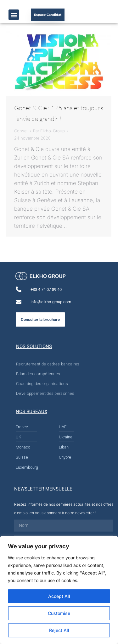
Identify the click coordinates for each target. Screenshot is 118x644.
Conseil (21, 131)
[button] (14, 15)
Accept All (59, 596)
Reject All (59, 630)
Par (49, 131)
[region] (59, 590)
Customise (59, 613)
